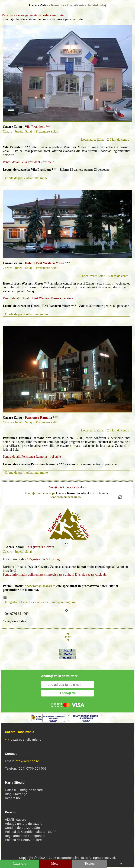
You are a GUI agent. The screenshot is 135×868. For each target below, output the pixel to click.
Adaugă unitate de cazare (24, 824)
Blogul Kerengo (16, 794)
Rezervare (19, 864)
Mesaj (55, 864)
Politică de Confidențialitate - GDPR (31, 832)
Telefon (90, 864)
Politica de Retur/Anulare (23, 840)
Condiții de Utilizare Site (22, 828)
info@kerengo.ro (27, 761)
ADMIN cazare (15, 820)
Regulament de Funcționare (25, 836)
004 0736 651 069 (16, 614)
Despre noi (13, 798)
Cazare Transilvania (20, 732)
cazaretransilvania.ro (23, 739)
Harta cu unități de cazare (24, 790)
